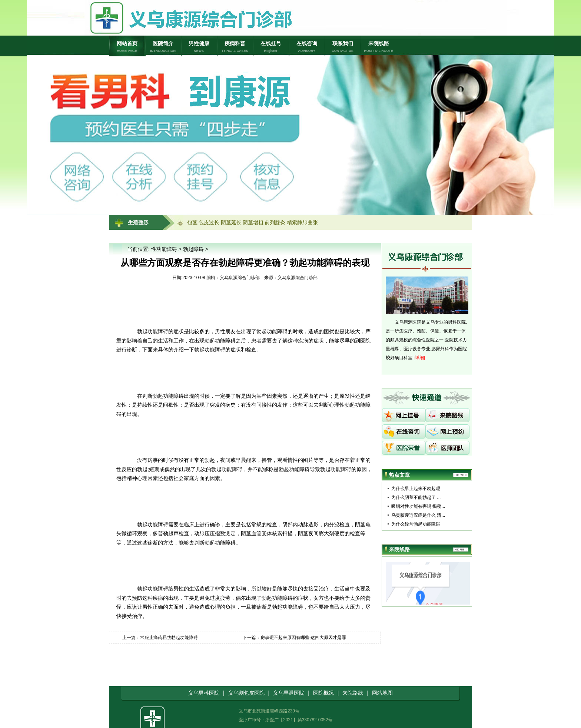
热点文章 (399, 475)
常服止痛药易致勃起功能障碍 (169, 638)
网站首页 (127, 47)
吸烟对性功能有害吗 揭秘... (418, 506)
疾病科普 (235, 47)
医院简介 (163, 47)
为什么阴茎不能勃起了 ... (416, 497)
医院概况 (323, 693)
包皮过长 (209, 222)
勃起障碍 (193, 249)
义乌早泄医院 (289, 693)
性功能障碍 (164, 249)
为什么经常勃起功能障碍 (416, 524)
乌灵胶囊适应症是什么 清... (418, 515)
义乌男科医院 (204, 693)
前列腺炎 (275, 222)
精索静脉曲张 (302, 222)
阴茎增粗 (253, 222)
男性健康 (199, 47)
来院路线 (353, 693)
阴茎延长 (231, 222)
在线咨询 (307, 47)
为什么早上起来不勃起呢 (416, 489)
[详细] (419, 358)
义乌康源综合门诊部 (298, 278)
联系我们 (343, 47)
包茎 (192, 222)
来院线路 (379, 47)
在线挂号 (271, 47)
